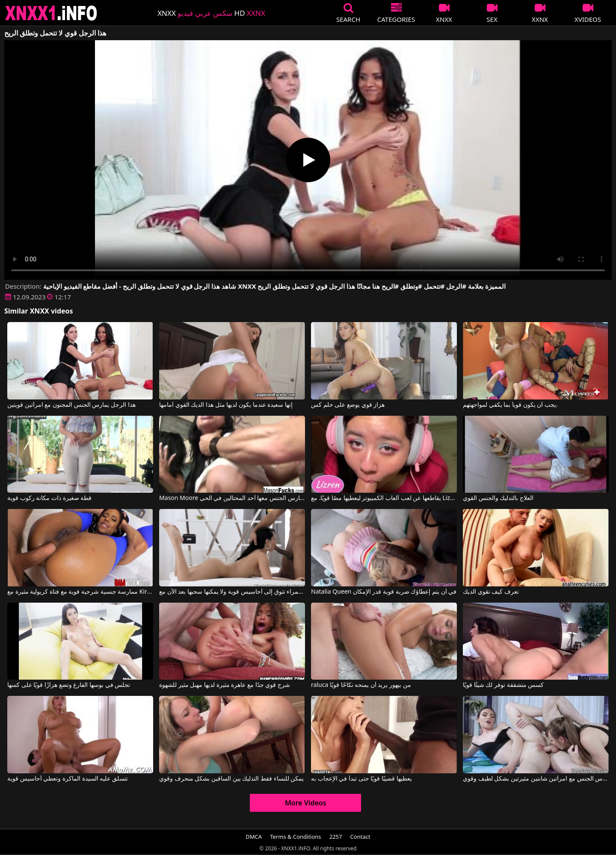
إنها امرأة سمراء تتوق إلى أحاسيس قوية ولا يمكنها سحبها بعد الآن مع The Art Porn (232, 592)
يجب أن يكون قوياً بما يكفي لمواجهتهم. (510, 405)
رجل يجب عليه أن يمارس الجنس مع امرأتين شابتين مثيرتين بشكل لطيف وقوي (536, 779)
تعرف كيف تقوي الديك (491, 592)
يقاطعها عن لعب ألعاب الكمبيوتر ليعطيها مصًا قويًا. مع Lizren (384, 498)
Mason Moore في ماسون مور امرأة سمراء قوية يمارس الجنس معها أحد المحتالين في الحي (232, 498)
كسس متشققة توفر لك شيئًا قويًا (503, 685)
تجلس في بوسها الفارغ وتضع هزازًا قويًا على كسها (69, 685)
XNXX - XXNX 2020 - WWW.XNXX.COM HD (51, 13)
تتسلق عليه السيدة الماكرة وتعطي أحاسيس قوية (68, 779)
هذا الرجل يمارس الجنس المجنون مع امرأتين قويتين (71, 405)
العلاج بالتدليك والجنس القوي (498, 498)
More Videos (306, 803)
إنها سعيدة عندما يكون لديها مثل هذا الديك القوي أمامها (226, 405)
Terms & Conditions (295, 837)
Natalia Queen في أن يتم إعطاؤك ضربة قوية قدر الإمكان (384, 592)
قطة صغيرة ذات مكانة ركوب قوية (49, 498)
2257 (336, 837)
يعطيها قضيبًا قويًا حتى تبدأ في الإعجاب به (361, 779)
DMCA (254, 837)
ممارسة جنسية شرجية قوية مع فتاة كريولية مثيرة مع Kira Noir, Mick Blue (80, 592)
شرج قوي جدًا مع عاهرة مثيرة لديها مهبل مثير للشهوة (225, 685)
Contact (360, 837)
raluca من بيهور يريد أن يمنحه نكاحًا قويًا (361, 685)
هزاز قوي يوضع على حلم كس (348, 405)
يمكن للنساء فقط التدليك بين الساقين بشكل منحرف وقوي (231, 779)
